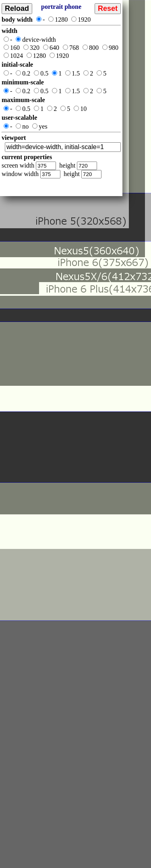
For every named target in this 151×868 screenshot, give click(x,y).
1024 (13, 56)
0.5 (41, 73)
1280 (58, 19)
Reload (17, 8)
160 (12, 48)
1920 (81, 19)
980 (110, 48)
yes (40, 126)
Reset (108, 8)
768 (71, 48)
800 (91, 48)
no (22, 126)
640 (51, 48)
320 (31, 48)
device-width (36, 40)
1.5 (72, 73)
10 (80, 109)
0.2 (23, 73)
